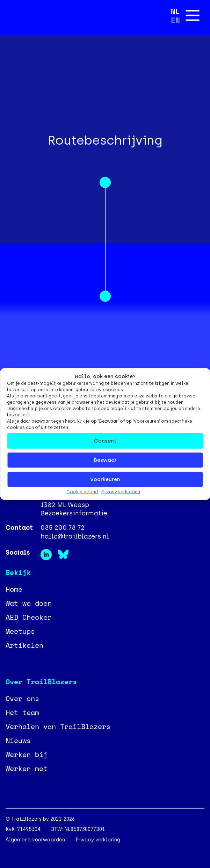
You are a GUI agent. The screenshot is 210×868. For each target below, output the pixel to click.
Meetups (20, 631)
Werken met (27, 768)
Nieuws (18, 740)
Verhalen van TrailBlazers (58, 726)
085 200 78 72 (63, 528)
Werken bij (27, 754)
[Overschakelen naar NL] (175, 11)
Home (14, 589)
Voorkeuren (105, 479)
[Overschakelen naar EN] (175, 20)
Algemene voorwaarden (35, 840)
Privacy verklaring (121, 492)
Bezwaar (105, 460)
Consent (105, 441)
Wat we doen (29, 603)
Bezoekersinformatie (74, 513)
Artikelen (24, 645)
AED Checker (29, 617)
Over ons (22, 698)
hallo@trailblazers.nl (75, 537)
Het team (22, 712)
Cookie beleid (82, 492)
